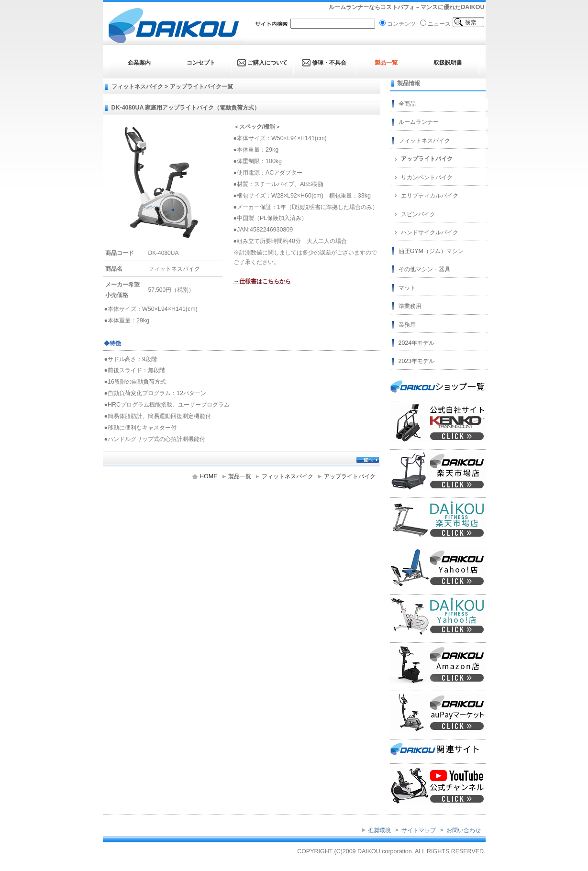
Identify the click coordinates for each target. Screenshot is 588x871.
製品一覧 (240, 476)
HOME (208, 476)
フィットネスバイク (288, 476)
